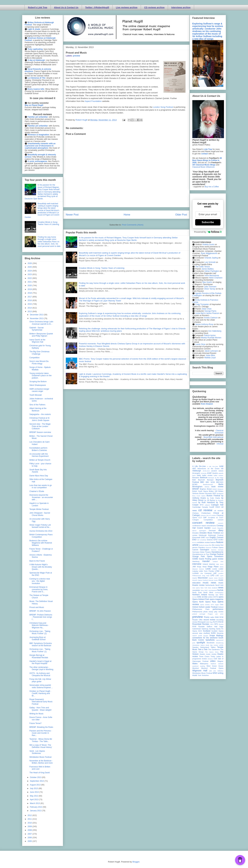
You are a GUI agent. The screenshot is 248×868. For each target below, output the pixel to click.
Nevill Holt (219, 585)
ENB (207, 538)
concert (221, 520)
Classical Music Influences (203, 167)
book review (217, 487)
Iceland (215, 561)
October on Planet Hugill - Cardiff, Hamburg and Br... (40, 693)
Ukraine (210, 659)
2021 (30, 282)
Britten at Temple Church (40, 460)
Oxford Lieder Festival (208, 607)
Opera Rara (211, 602)
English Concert (216, 537)
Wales (195, 664)
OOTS (215, 597)
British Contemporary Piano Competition (41, 536)
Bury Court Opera (199, 496)
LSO (217, 575)
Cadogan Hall (217, 505)
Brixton (202, 493)
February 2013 (36, 807)
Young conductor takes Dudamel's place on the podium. (40, 376)
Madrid (195, 578)
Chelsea (195, 513)
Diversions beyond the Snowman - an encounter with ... (41, 497)
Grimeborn (219, 556)
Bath (194, 480)
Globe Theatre (205, 552)
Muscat (211, 580)
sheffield (207, 633)
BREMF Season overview (40, 432)
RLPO (215, 622)
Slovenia (220, 633)
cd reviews (219, 511)
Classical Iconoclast (219, 432)
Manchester (203, 578)
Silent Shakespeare (38, 385)
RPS (216, 624)
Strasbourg (220, 643)
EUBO (221, 540)
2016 (30, 300)
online (210, 597)
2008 (30, 830)
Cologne (195, 520)
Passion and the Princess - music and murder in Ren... (41, 733)
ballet (199, 475)
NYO (222, 595)
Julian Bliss (210, 355)
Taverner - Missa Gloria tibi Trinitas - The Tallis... (41, 740)
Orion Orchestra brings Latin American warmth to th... (41, 323)
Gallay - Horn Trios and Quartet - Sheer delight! (40, 709)
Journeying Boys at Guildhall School (37, 638)
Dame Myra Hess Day (39, 476)
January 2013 (36, 811)
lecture (202, 569)
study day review (212, 645)
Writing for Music (36, 714)
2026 (30, 263)
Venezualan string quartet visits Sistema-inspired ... (41, 686)
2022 (30, 278)
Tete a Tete (203, 649)
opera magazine (217, 599)
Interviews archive (181, 7)
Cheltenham (206, 513)
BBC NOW (210, 482)
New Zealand (213, 588)
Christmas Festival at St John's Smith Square (39, 419)
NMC (206, 590)
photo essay (208, 612)
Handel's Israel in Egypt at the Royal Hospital (40, 662)
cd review (205, 510)
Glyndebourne (217, 552)
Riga (211, 622)
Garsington (205, 550)
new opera (196, 588)
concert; (221, 523)
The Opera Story (212, 652)
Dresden (196, 533)
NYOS (194, 597)
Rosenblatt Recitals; (201, 624)
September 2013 (37, 781)
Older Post (181, 215)
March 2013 (35, 803)
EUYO (194, 542)
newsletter (196, 590)
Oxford (195, 607)
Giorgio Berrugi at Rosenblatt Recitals (39, 656)
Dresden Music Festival (210, 533)
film (210, 545)
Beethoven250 (208, 484)
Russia (221, 624)
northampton (219, 593)
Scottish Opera (217, 631)
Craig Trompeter (202, 304)
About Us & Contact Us (66, 7)
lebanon (195, 569)
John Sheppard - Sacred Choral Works (40, 514)
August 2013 (36, 785)
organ (217, 605)
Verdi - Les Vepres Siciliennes (37, 752)
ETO (215, 540)
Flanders (202, 547)
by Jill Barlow (210, 500)
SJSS (213, 633)
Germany (196, 552)
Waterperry (204, 664)
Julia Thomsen (210, 287)
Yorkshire (205, 675)
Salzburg (205, 629)
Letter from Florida (206, 571)
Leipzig (195, 571)
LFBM (217, 571)
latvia (222, 567)
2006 (30, 838)
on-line (205, 597)
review (195, 622)
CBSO (218, 507)
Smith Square (203, 636)
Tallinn (213, 647)
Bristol (209, 489)
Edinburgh (203, 535)
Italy (218, 564)
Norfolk (220, 590)
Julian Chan (206, 309)
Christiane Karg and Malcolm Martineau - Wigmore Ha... (39, 625)
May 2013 (34, 796)
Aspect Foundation (93, 101)
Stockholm (211, 643)
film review (216, 545)
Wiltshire (220, 671)
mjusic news (213, 578)
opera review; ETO (207, 605)
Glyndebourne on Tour (201, 554)
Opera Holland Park (201, 599)
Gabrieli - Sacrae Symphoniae (37, 329)
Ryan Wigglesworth (209, 253)
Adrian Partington (212, 271)
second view (197, 633)
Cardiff (212, 507)
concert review (203, 523)
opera (221, 597)
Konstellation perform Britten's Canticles (38, 449)
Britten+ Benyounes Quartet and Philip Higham (41, 335)
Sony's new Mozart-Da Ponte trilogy (39, 362)
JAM (194, 567)
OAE (199, 597)
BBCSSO (220, 482)
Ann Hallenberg (215, 331)
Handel (206, 561)
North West (208, 592)
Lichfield (195, 573)
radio (212, 617)
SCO (200, 631)
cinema (203, 515)
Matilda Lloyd (210, 358)
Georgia (221, 550)
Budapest (220, 493)
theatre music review (208, 654)
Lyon (222, 576)
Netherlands (210, 585)
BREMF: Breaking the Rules (41, 727)
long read (206, 576)
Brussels (209, 493)
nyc (217, 595)
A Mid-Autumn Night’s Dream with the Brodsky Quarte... (41, 567)
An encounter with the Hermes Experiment (39, 455)
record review (209, 620)
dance (194, 531)
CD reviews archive (154, 7)
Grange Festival (217, 554)
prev (222, 614)
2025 (30, 267)
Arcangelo (196, 473)
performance (218, 609)
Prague (210, 614)
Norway (211, 595)
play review (219, 612)
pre (217, 614)
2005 (30, 841)
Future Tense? (36, 723)
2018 (30, 293)
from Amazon (207, 404)
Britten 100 (213, 491)
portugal (202, 614)
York (200, 675)
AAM (221, 466)
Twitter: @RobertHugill (97, 7)
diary (221, 530)
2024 (30, 271)
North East (197, 592)
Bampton (196, 478)
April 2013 (34, 800)
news (221, 588)
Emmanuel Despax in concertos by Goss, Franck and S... (39, 589)
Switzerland (205, 647)
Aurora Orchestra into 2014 (41, 531)
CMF (205, 518)
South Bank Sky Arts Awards (38, 471)
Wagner (220, 661)
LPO (212, 575)
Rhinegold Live (203, 622)
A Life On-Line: (213, 466)
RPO (212, 624)
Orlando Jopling (211, 258)
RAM (217, 617)
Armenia (204, 473)
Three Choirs (204, 656)
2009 (30, 826)
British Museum (218, 489)
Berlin (221, 484)
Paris (207, 609)
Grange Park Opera (202, 556)
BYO (202, 505)
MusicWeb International (213, 437)
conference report (199, 526)
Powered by (208, 232)
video (213, 661)
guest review (218, 559)
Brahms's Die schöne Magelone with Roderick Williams (41, 543)
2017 (30, 297)
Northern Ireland (200, 595)
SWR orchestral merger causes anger (39, 390)
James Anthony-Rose (204, 324)
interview (197, 564)
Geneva (214, 550)
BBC (202, 482)
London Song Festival (163, 107)
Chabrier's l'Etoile (37, 491)
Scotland (207, 631)
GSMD (195, 559)
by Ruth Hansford (207, 502)
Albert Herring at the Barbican (38, 409)
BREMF (196, 489)
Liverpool (208, 573)
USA (215, 659)
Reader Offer (197, 620)
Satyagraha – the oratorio (40, 414)
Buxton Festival (213, 496)
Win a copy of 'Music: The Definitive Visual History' (41, 746)
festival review (204, 545)
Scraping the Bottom (38, 382)
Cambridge (197, 507)
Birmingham (197, 487)
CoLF (221, 518)
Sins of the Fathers (37, 405)
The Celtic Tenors (203, 267)
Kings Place (213, 567)
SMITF (195, 636)
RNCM (221, 622)
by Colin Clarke (214, 498)
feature (213, 542)
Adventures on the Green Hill (210, 469)
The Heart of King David (40, 773)
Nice (202, 590)
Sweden (195, 647)
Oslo (222, 604)
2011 (30, 819)
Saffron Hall (212, 627)
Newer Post (72, 215)
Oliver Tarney (210, 289)
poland (195, 614)
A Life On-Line (199, 466)
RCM (221, 617)
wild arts (212, 671)
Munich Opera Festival (200, 580)
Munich (221, 578)
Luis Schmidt (210, 262)
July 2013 (34, 788)
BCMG (195, 484)
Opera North (198, 602)
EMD (203, 537)
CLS (200, 518)
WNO (215, 673)
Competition (34, 358)
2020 (30, 286)
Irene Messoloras (212, 276)
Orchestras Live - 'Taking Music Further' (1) (40, 650)
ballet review (207, 475)
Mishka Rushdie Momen (211, 338)
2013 (30, 312)
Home (127, 215)
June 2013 (35, 792)
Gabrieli (195, 550)
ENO (194, 540)
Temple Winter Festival (39, 509)
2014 (30, 308)
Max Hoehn (207, 282)
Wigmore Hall (200, 671)
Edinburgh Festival (216, 535)
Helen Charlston (216, 278)
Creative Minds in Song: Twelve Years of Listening (102, 268)
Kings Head (202, 567)
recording (220, 620)
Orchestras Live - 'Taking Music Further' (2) (40, 632)
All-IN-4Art (206, 471)
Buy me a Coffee (212, 187)
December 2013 (37, 315)
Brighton (203, 489)
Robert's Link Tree (38, 7)
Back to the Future (37, 561)
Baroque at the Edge (216, 478)
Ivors (222, 564)
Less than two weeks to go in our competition (41, 486)
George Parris (210, 311)
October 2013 (36, 777)
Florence (209, 548)
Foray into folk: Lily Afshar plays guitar (40, 680)
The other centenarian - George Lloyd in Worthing (41, 668)
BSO (214, 493)
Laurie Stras (200, 344)
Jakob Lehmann (211, 351)
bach (194, 475)
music (216, 580)
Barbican (204, 478)
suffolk (221, 645)
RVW (194, 627)
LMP (215, 573)
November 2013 (37, 318)
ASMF (209, 473)
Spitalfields (210, 640)
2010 (30, 823)
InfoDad (220, 444)
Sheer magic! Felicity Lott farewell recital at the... (40, 526)
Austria (215, 473)
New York (204, 588)
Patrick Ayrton (210, 335)
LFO (222, 571)
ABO (194, 469)
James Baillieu (208, 269)
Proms (207, 617)
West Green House (215, 666)
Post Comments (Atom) (133, 225)
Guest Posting (205, 559)
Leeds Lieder (218, 569)
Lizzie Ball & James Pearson (207, 313)
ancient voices (217, 471)
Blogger (136, 862)
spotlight (201, 643)
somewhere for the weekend (205, 638)
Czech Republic (218, 528)
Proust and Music (37, 607)
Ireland (205, 564)
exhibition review (203, 542)
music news (209, 583)
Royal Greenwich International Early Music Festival (41, 702)
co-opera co (213, 518)
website (221, 664)
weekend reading (199, 666)
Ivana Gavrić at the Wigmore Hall (37, 341)
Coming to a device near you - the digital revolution (40, 581)
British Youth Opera (200, 491)
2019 (30, 289)
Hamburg (196, 561)
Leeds (208, 569)
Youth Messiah (36, 395)
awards (221, 473)
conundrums (211, 526)
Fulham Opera (218, 547)
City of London (211, 515)
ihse (222, 561)
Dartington (203, 531)
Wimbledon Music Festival (40, 757)
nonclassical (213, 590)
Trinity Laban (216, 656)
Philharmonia (197, 612)
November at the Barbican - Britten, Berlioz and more (41, 762)
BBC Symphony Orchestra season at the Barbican (41, 644)
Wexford (195, 668)
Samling (212, 629)
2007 (30, 834)
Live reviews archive (127, 7)
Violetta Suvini (208, 244)
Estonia (210, 540)
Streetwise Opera (198, 645)
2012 (30, 815)
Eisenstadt (196, 537)
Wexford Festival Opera (212, 668)
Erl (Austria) (202, 540)
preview (76, 56)
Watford (213, 664)
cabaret (207, 505)
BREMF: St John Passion (40, 611)
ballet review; (219, 475)
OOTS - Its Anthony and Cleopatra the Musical (40, 674)
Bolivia (207, 487)
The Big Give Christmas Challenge (39, 353)
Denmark (212, 530)
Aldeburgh (197, 471)
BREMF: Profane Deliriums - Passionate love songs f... (41, 617)
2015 (30, 304)
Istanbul (212, 564)
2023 (30, 274)
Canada (205, 507)
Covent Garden (204, 528)
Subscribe (208, 222)
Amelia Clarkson (211, 318)
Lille (202, 573)
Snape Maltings (216, 636)
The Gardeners (214, 649)
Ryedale (201, 627)
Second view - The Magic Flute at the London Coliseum (40, 426)
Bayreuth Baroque (206, 480)
